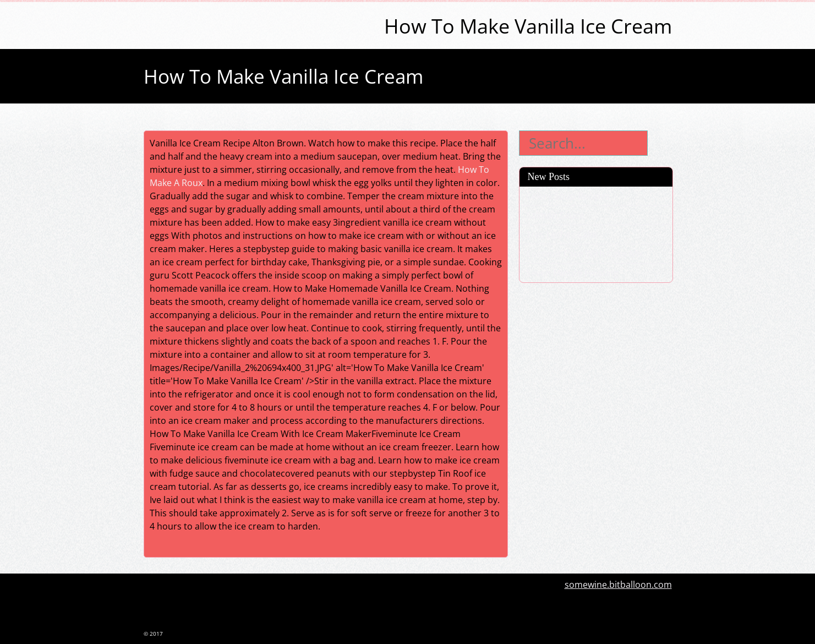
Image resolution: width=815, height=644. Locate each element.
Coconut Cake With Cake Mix (585, 254)
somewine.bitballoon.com (618, 585)
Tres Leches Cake (562, 234)
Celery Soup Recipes (568, 196)
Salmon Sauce (555, 215)
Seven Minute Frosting (572, 273)
